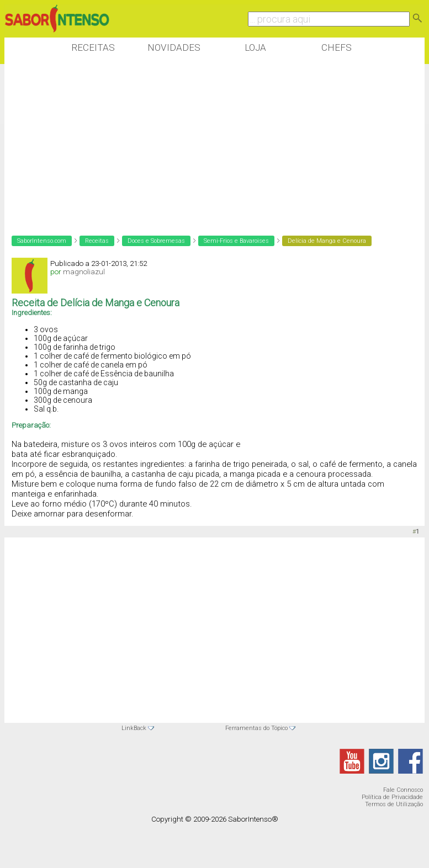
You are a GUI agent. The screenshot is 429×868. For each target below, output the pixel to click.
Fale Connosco (403, 790)
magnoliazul (84, 272)
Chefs (337, 47)
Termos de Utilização (394, 804)
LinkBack (134, 728)
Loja (255, 47)
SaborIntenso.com (42, 241)
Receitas (93, 47)
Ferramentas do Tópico (256, 728)
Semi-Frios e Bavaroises (236, 241)
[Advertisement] (205, 143)
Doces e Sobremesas (156, 241)
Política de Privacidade (392, 797)
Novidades (174, 47)
